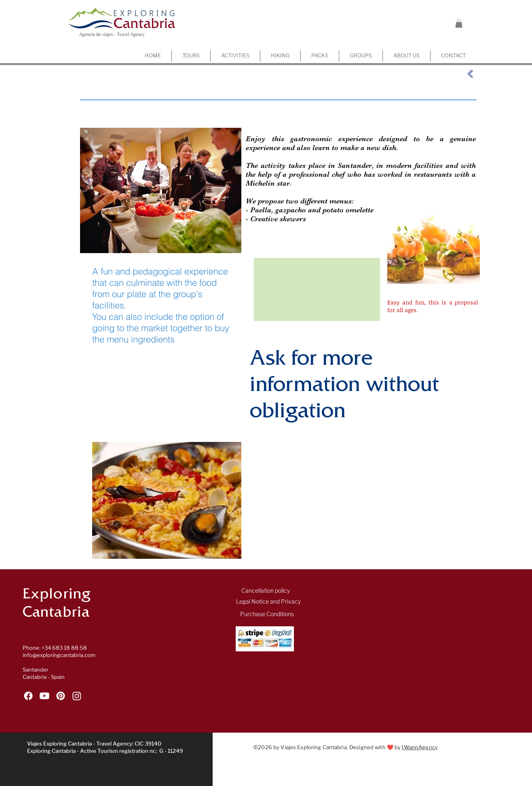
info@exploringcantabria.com (59, 655)
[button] (459, 23)
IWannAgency (420, 747)
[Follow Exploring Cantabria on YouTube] (44, 696)
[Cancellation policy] (266, 591)
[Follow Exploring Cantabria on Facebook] (28, 696)
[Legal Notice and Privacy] (268, 602)
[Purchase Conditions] (267, 615)
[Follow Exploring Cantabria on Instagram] (77, 696)
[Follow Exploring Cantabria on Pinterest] (61, 696)
